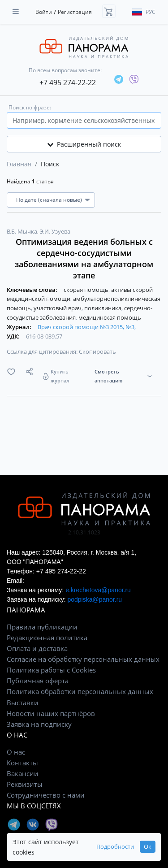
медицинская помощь (110, 317)
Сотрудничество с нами (46, 795)
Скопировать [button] (97, 352)
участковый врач (58, 308)
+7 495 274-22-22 (68, 82)
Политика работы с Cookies (51, 670)
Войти (44, 12)
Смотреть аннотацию (108, 376)
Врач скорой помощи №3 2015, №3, (87, 327)
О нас (16, 752)
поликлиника (103, 308)
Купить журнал (60, 376)
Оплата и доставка (37, 648)
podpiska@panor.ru (95, 599)
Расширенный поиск (84, 144)
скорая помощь (87, 290)
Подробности (115, 847)
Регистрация (75, 12)
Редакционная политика (47, 638)
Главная (19, 164)
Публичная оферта (38, 681)
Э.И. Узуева (55, 231)
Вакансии (23, 773)
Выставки (23, 703)
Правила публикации (42, 627)
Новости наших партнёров (51, 713)
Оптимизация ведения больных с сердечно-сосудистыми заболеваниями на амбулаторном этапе (84, 259)
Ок (148, 847)
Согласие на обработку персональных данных (83, 659)
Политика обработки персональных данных (80, 691)
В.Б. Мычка (23, 231)
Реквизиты (25, 784)
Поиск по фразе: (30, 107)
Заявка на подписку (39, 724)
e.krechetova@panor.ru (98, 590)
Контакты (22, 763)
